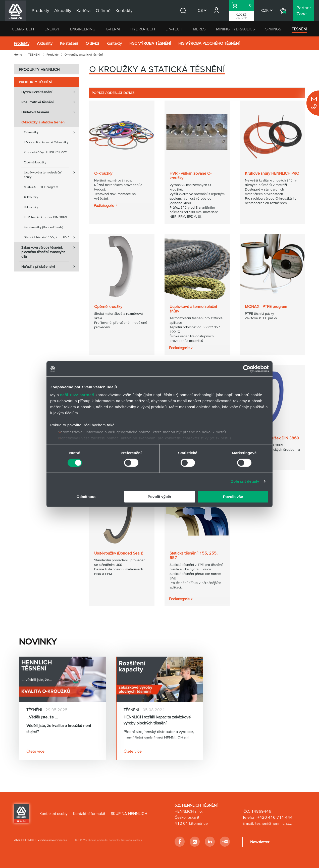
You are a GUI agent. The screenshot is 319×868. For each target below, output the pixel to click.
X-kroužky (31, 197)
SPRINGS (273, 29)
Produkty (22, 43)
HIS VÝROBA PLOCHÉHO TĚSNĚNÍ (209, 43)
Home (18, 54)
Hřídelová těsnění (50, 112)
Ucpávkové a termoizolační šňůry (51, 173)
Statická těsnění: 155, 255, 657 (51, 237)
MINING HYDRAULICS (235, 29)
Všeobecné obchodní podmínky (101, 840)
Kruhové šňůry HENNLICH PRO (46, 152)
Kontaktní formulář (89, 813)
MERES (199, 29)
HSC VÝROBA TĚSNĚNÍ (150, 43)
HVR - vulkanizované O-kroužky (46, 142)
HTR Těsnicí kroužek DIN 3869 (45, 217)
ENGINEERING (83, 29)
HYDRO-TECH (143, 29)
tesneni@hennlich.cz (274, 823)
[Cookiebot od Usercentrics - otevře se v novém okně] (247, 369)
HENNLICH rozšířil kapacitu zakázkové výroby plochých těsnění (157, 720)
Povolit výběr (159, 497)
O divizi (92, 43)
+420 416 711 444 (275, 817)
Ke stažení (69, 43)
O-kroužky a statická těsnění (43, 122)
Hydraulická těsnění (50, 92)
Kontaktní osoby (54, 813)
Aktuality (45, 43)
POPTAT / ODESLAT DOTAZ (113, 93)
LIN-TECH (174, 29)
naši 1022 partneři (77, 395)
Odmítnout (86, 497)
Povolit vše (233, 497)
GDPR (78, 840)
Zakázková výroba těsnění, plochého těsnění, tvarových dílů (50, 250)
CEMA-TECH (23, 29)
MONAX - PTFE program (41, 187)
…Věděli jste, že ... (42, 717)
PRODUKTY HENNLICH (39, 69)
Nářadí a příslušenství (50, 266)
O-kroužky (51, 132)
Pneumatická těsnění (50, 102)
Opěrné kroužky (35, 162)
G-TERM (113, 29)
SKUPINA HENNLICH (129, 813)
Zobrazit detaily (245, 481)
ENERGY (52, 29)
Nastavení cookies (132, 840)
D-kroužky (31, 207)
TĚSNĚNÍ (299, 29)
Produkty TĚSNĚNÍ (35, 82)
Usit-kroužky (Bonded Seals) (43, 227)
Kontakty (114, 43)
